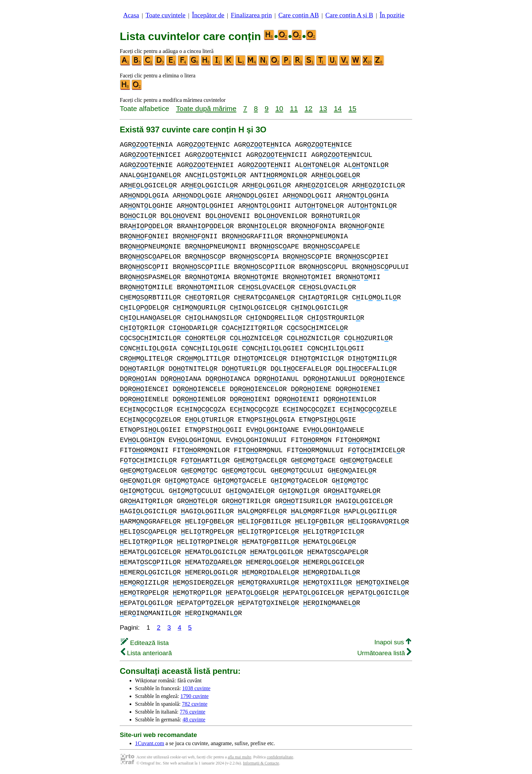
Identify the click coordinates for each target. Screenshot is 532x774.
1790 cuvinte (195, 696)
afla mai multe (239, 757)
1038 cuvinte (196, 688)
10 (279, 108)
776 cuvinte (193, 712)
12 (309, 108)
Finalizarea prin (251, 15)
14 (338, 108)
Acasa (131, 15)
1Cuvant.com (150, 743)
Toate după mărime (206, 108)
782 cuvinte (195, 704)
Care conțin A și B (349, 15)
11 (294, 108)
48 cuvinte (194, 720)
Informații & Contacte (261, 763)
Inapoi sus (393, 642)
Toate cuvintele (165, 15)
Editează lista (145, 643)
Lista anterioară (146, 653)
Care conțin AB (298, 15)
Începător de (208, 15)
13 (323, 108)
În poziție (392, 15)
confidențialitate (280, 757)
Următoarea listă (384, 653)
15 (352, 108)
